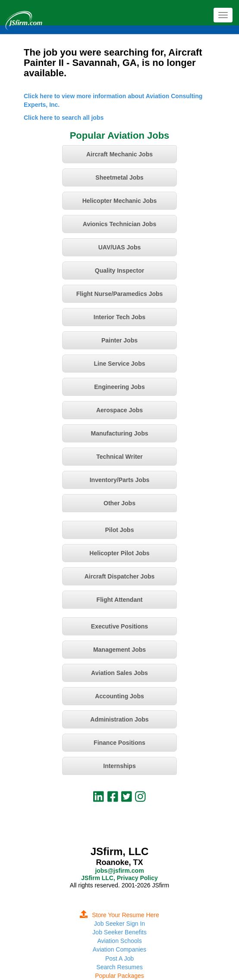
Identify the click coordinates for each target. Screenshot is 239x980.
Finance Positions (119, 743)
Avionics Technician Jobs (119, 224)
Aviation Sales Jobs (119, 673)
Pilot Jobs (120, 530)
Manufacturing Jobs (119, 433)
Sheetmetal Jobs (119, 177)
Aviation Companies (119, 949)
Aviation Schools (119, 941)
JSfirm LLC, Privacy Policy (119, 878)
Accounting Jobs (119, 696)
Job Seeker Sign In (119, 924)
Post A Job (119, 958)
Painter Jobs (119, 340)
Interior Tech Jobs (119, 317)
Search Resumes (119, 967)
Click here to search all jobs (64, 118)
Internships (119, 766)
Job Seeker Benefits (119, 932)
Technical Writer (119, 457)
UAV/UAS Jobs (120, 247)
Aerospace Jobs (119, 410)
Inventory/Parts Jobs (120, 480)
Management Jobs (119, 650)
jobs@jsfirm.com (119, 871)
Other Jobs (119, 503)
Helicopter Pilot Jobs (119, 553)
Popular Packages (119, 976)
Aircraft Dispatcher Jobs (120, 576)
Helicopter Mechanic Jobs (120, 201)
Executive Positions (119, 626)
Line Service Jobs (119, 364)
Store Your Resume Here (119, 915)
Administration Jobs (119, 719)
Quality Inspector (119, 271)
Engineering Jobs (119, 387)
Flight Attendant (120, 600)
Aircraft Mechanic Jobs (119, 154)
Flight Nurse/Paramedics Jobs (120, 294)
